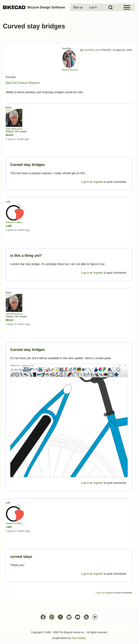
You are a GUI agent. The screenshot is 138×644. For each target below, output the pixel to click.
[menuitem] (78, 7)
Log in (85, 574)
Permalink (69, 322)
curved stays (21, 557)
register (98, 574)
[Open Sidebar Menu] (127, 7)
